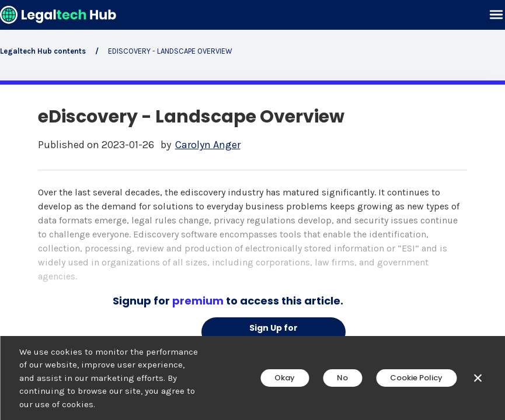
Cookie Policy (416, 378)
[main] (252, 210)
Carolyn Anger (208, 145)
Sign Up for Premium (274, 334)
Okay (285, 378)
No (342, 378)
